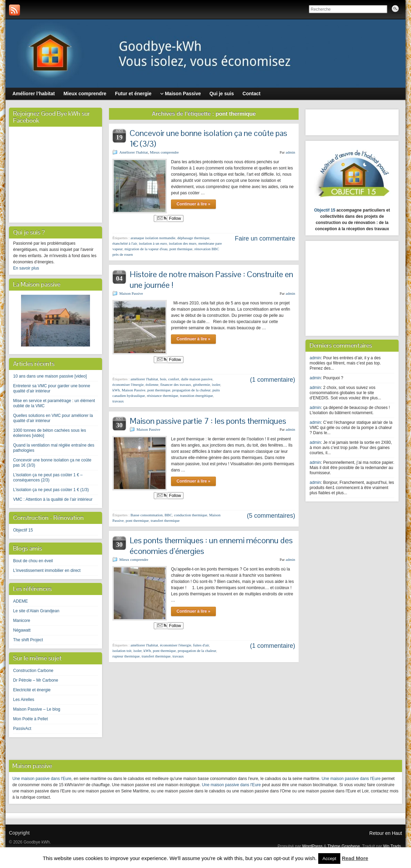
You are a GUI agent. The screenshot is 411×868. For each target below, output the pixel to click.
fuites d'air (201, 645)
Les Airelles (24, 700)
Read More (355, 858)
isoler (216, 384)
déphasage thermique (193, 238)
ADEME (21, 601)
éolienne (152, 384)
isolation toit (122, 651)
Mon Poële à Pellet (31, 719)
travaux (118, 401)
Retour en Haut (386, 833)
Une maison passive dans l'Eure (42, 779)
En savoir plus (26, 268)
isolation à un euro (153, 243)
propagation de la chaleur (192, 390)
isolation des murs (183, 243)
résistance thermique (163, 396)
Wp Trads (392, 846)
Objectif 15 (23, 530)
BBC (168, 515)
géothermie (202, 384)
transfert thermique (165, 520)
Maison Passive (131, 293)
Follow (169, 218)
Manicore (22, 621)
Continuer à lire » (193, 204)
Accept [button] (329, 859)
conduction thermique (191, 515)
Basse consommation (147, 515)
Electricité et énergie (32, 690)
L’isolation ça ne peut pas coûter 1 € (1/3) (51, 490)
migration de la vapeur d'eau (146, 249)
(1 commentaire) (273, 380)
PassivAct (22, 729)
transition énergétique (196, 396)
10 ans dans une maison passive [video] (50, 376)
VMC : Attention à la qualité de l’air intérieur (53, 499)
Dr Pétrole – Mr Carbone (36, 680)
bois (163, 379)
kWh (116, 390)
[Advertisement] (353, 287)
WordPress (312, 846)
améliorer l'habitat (144, 379)
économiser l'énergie (128, 384)
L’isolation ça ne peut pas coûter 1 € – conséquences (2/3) (48, 477)
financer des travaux (176, 384)
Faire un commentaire (265, 238)
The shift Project (28, 640)
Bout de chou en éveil (33, 561)
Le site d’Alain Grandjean (36, 611)
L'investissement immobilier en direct (47, 570)
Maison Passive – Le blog (37, 709)
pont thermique (181, 249)
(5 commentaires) (271, 516)
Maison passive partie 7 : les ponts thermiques (208, 421)
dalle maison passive (197, 379)
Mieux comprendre (164, 152)
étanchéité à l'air (125, 243)
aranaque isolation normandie (153, 238)
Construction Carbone (33, 671)
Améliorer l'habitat (134, 152)
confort (174, 379)
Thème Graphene (344, 846)
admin (291, 152)
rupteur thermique (126, 656)
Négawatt (22, 630)
